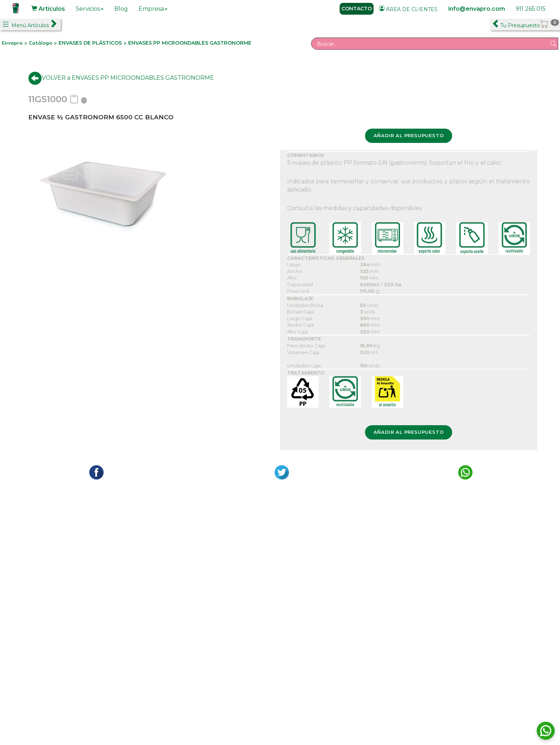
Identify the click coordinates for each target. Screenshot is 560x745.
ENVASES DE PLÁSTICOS (90, 43)
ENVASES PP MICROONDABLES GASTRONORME (190, 43)
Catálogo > (44, 43)
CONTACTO (357, 9)
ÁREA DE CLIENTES (408, 9)
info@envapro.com (477, 9)
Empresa (153, 9)
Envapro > (15, 43)
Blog (121, 9)
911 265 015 (531, 9)
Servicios (90, 9)
